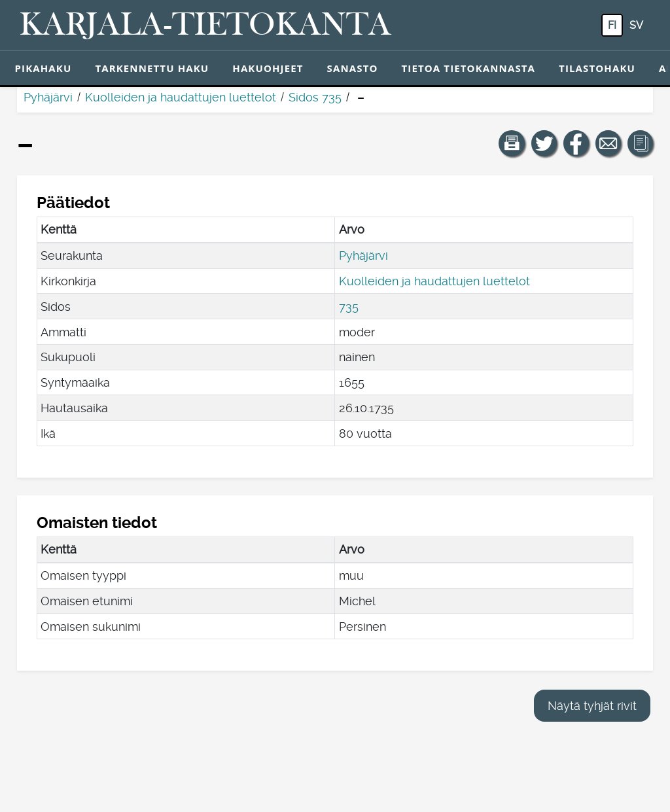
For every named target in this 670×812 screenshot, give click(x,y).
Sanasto (353, 68)
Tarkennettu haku (152, 68)
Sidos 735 (315, 97)
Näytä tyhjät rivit (592, 706)
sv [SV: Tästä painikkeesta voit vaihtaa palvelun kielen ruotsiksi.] (636, 25)
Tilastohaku (597, 68)
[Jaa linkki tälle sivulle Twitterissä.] (544, 143)
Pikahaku (44, 68)
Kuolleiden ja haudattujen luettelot (181, 97)
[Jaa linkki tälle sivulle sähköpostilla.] (608, 143)
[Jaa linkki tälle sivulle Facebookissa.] (576, 143)
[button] (512, 143)
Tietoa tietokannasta (469, 68)
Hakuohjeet (268, 68)
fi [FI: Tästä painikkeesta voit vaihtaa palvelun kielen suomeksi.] (612, 25)
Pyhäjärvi (48, 97)
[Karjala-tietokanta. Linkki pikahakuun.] (205, 26)
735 (349, 307)
